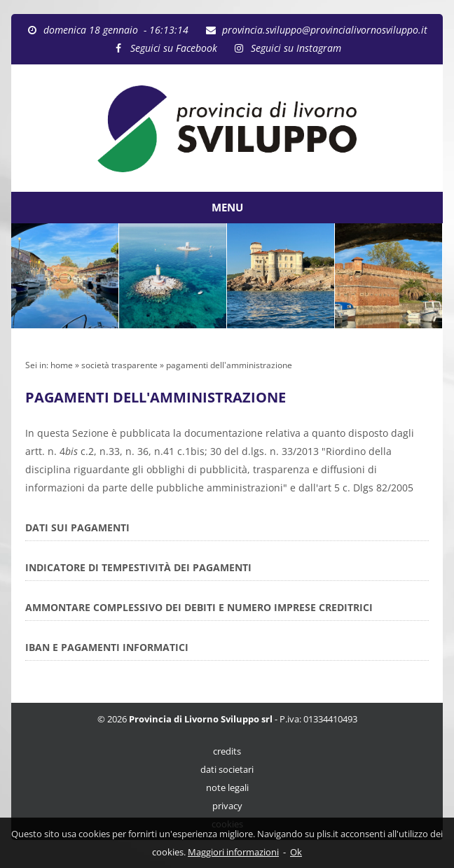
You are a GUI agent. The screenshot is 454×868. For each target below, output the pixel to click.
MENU (227, 207)
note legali (227, 788)
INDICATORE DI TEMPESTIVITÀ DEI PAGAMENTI (138, 567)
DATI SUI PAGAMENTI (77, 527)
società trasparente (119, 365)
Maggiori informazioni (233, 852)
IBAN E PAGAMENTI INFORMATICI (107, 647)
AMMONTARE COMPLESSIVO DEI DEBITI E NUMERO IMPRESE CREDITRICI (199, 607)
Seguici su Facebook (174, 48)
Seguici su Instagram (296, 48)
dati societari (227, 770)
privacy (227, 806)
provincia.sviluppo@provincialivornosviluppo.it (325, 30)
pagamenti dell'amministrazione (229, 365)
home (62, 365)
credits (227, 751)
